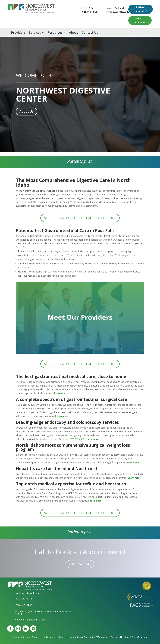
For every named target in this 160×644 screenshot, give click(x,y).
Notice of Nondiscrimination (30, 620)
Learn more (134, 478)
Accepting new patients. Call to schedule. (80, 218)
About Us (27, 111)
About (74, 33)
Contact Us (90, 33)
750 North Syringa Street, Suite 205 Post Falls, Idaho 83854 (44, 613)
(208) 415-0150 (23, 605)
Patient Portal (141, 9)
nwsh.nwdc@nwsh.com (120, 12)
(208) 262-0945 (77, 439)
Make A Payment (140, 20)
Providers (18, 33)
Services (35, 33)
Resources (55, 33)
